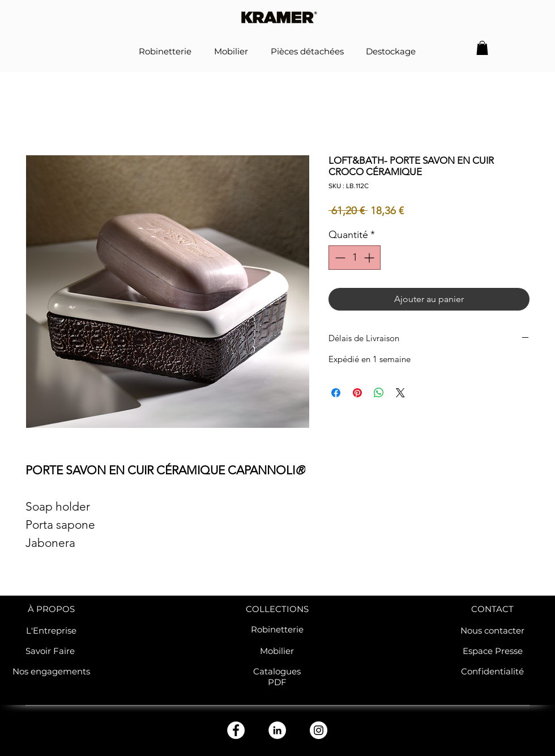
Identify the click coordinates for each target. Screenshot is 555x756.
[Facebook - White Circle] (236, 730)
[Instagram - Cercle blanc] (319, 730)
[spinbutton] (355, 258)
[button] (482, 48)
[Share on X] (400, 393)
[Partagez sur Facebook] (336, 393)
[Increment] (370, 258)
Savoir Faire (51, 651)
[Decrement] (339, 258)
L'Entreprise (51, 630)
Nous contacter (492, 630)
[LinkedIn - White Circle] (277, 730)
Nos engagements (51, 671)
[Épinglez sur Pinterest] (357, 393)
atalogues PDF (280, 677)
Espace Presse (493, 651)
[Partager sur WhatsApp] (379, 393)
